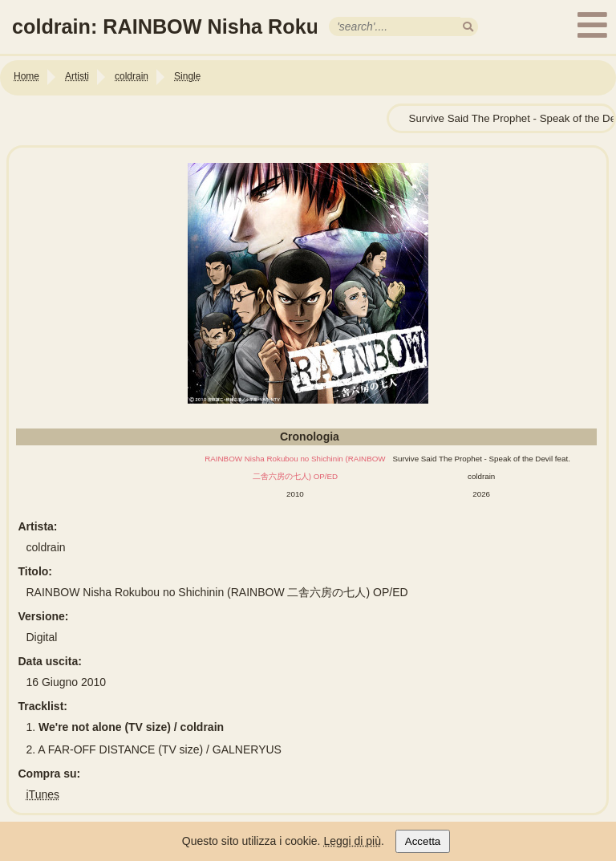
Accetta (423, 841)
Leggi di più (352, 841)
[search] (468, 27)
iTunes (43, 794)
